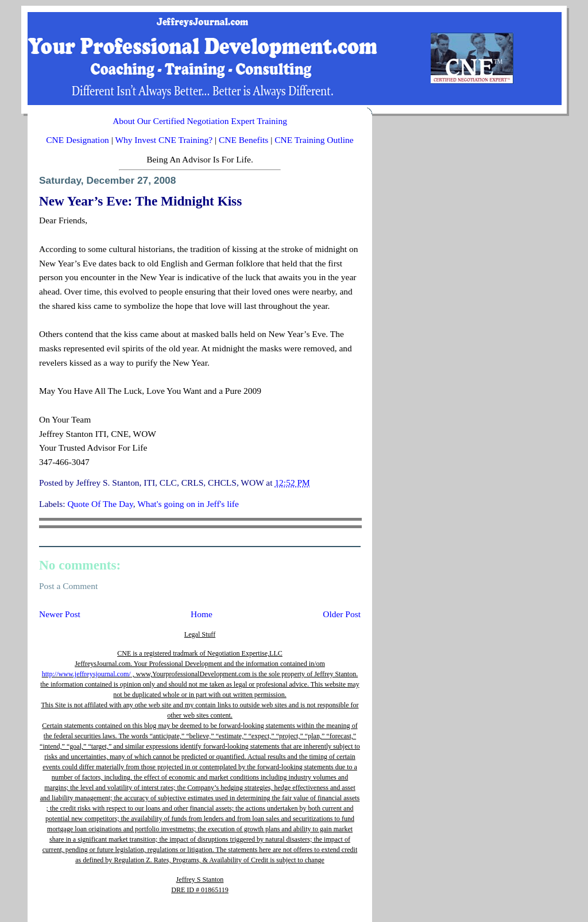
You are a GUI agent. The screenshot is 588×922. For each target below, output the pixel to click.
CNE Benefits (243, 140)
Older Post (342, 614)
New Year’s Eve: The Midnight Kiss (140, 201)
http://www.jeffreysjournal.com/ (86, 674)
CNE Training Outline (314, 140)
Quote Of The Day (100, 504)
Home (202, 614)
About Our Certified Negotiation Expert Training (200, 121)
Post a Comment (68, 586)
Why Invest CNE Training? (164, 140)
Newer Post (60, 614)
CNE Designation (78, 140)
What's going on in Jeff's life (188, 504)
